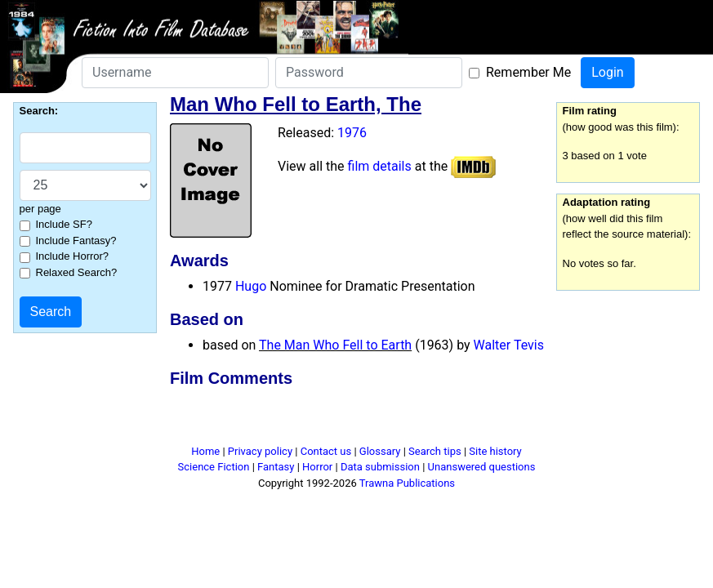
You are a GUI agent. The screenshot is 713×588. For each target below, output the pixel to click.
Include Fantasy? (76, 241)
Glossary (380, 451)
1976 (352, 133)
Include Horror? (73, 256)
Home (205, 451)
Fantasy (276, 467)
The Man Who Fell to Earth (335, 345)
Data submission (380, 467)
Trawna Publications (407, 483)
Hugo (251, 286)
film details (380, 166)
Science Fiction (214, 467)
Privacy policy (260, 451)
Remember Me (528, 72)
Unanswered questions (482, 467)
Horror (317, 467)
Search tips (435, 451)
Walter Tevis (509, 345)
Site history (495, 451)
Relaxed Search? (77, 272)
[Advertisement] (357, 419)
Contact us (326, 451)
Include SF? (64, 224)
